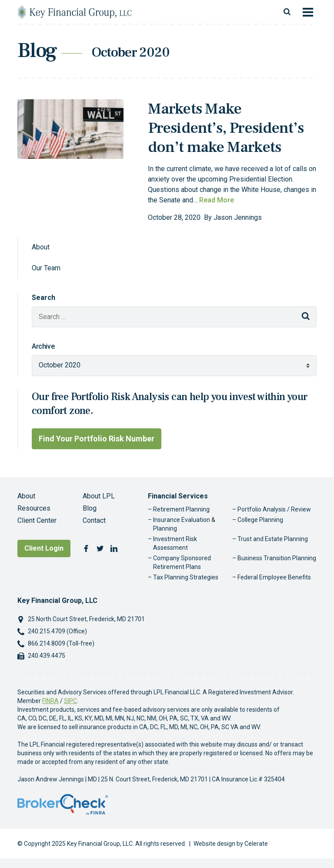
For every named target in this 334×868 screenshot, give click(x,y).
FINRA (50, 701)
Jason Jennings (238, 217)
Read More (217, 200)
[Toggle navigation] (308, 12)
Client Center (37, 520)
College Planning (260, 520)
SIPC (70, 701)
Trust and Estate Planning (273, 539)
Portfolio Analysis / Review (274, 509)
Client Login (44, 548)
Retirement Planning (181, 509)
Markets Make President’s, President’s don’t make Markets (226, 128)
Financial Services (178, 496)
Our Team (46, 268)
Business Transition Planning (277, 558)
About (41, 247)
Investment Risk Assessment (175, 543)
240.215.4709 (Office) (57, 631)
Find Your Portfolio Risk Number (97, 439)
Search (43, 298)
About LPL (99, 496)
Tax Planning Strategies (186, 577)
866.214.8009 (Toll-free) (61, 643)
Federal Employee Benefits (274, 577)
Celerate (256, 844)
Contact (94, 520)
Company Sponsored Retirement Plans (182, 562)
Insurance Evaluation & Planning (184, 524)
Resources (34, 508)
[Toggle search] (287, 12)
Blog (90, 508)
